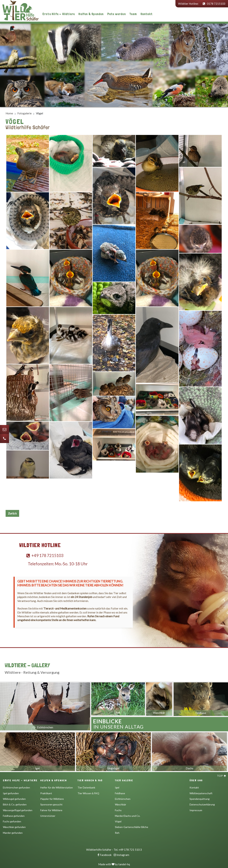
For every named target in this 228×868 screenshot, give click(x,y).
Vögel (118, 821)
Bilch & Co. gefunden (15, 804)
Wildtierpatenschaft (201, 793)
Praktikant (46, 793)
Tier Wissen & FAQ (88, 793)
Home (9, 113)
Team (133, 14)
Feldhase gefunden (14, 816)
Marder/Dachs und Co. (128, 816)
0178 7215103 (214, 4)
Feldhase (120, 793)
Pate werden (117, 14)
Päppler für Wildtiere (52, 799)
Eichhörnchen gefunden (16, 787)
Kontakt (147, 14)
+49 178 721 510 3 (130, 850)
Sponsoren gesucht (51, 804)
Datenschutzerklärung (202, 804)
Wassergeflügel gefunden (18, 810)
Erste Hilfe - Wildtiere (59, 14)
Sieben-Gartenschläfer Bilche (132, 827)
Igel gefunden (11, 793)
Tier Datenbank (86, 787)
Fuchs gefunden (12, 821)
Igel (117, 787)
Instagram (121, 855)
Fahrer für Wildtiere (51, 810)
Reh (117, 833)
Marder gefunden (13, 833)
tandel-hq (124, 864)
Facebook (105, 855)
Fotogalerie (24, 113)
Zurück (12, 513)
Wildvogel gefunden (14, 799)
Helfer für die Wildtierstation (57, 787)
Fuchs (118, 810)
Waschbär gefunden (14, 827)
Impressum (196, 810)
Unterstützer (48, 816)
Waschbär (121, 804)
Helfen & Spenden (91, 14)
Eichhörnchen (123, 799)
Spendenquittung (200, 799)
